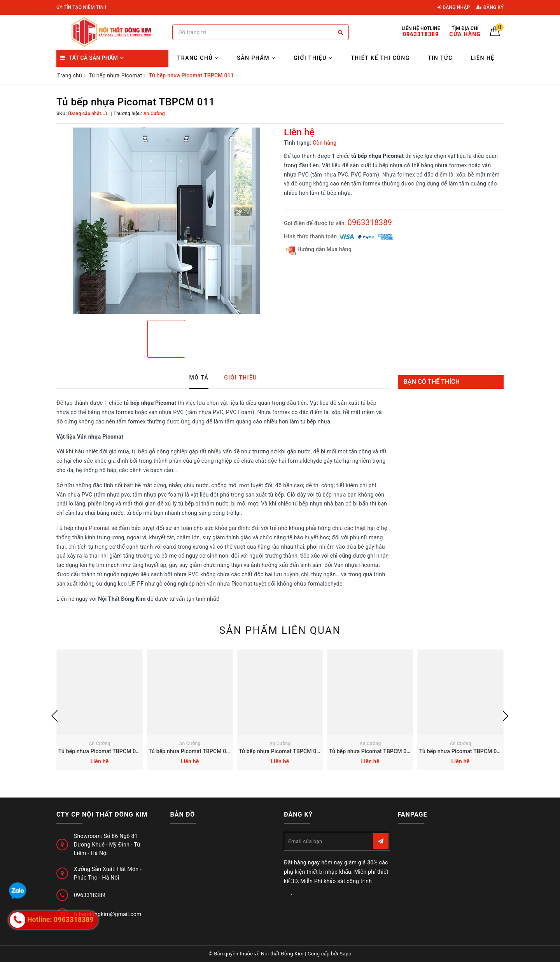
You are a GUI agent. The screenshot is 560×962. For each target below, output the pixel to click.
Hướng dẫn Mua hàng (319, 250)
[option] (166, 221)
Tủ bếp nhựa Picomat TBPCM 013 (281, 751)
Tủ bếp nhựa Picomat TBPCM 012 (371, 751)
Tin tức (440, 58)
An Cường (99, 743)
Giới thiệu (313, 58)
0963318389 (370, 222)
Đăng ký (490, 7)
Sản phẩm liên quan (280, 630)
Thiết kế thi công (380, 58)
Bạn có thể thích (432, 382)
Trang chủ (198, 58)
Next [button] (506, 716)
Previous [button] (54, 716)
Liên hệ (483, 58)
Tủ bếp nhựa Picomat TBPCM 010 (461, 751)
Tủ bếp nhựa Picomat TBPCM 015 (100, 751)
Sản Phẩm (256, 58)
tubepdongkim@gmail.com (108, 914)
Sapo (346, 954)
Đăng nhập (454, 7)
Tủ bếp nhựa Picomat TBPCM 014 (191, 751)
